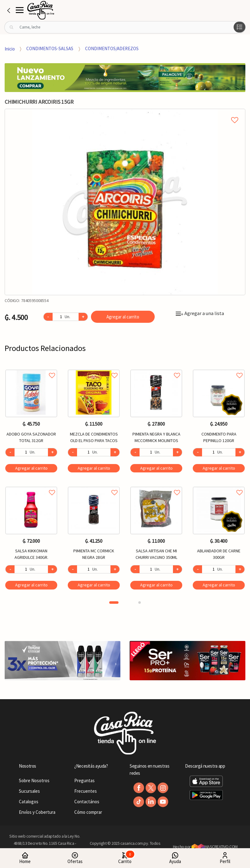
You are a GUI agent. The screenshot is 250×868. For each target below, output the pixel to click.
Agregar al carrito (123, 317)
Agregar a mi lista (125, 113)
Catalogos (29, 802)
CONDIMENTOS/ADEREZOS (112, 48)
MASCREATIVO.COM (215, 847)
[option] (125, 202)
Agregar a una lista (200, 313)
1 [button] (114, 603)
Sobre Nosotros (34, 780)
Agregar (31, 468)
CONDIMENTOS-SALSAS (50, 48)
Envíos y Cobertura (37, 812)
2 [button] (140, 603)
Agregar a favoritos (31, 368)
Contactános (87, 802)
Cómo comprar (88, 812)
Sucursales (29, 791)
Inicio (10, 48)
